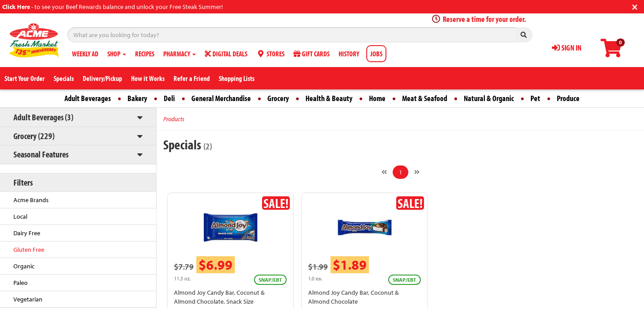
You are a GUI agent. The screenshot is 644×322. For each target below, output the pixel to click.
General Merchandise (221, 98)
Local (20, 216)
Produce (568, 98)
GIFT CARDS (311, 54)
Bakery (137, 98)
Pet (535, 98)
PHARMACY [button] (180, 54)
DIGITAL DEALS (226, 54)
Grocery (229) (34, 136)
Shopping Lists (237, 78)
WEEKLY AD (85, 54)
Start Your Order (25, 78)
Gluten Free (29, 250)
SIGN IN (567, 48)
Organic (24, 266)
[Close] (635, 6)
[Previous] (384, 172)
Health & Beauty (329, 98)
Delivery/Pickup (102, 78)
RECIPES (145, 54)
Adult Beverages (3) (43, 117)
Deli (169, 98)
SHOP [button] (117, 54)
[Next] (417, 172)
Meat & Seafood (425, 98)
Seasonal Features (41, 154)
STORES (270, 54)
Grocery (278, 98)
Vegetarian (28, 299)
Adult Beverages (88, 98)
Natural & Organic (489, 98)
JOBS (376, 54)
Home (377, 98)
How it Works (148, 78)
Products (174, 119)
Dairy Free (27, 233)
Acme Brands (31, 200)
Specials (64, 78)
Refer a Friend (192, 78)
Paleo (21, 283)
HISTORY (349, 54)
